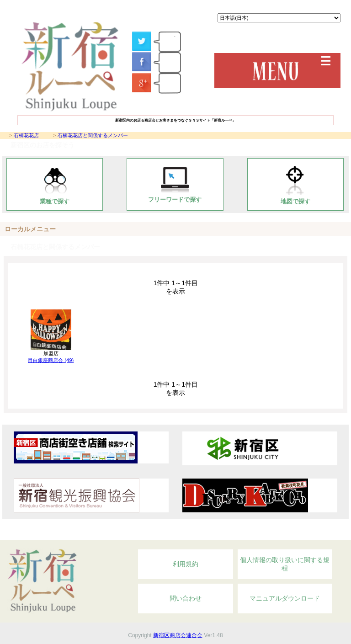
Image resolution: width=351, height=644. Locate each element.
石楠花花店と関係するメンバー (93, 135)
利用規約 (186, 564)
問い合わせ (186, 598)
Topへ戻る (294, 535)
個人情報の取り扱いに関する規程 (285, 564)
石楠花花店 (26, 135)
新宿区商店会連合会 (178, 635)
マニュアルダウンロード (285, 598)
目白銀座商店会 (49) (51, 360)
